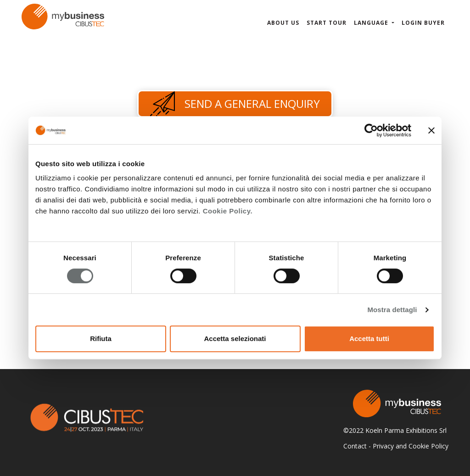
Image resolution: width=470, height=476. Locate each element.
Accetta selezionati (235, 339)
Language (372, 23)
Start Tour (327, 23)
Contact (355, 446)
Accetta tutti (369, 339)
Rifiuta (101, 339)
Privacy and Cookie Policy (411, 446)
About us (283, 23)
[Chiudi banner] (431, 130)
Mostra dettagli (392, 310)
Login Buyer (423, 23)
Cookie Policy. (228, 211)
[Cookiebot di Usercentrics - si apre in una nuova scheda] (371, 130)
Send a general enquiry (235, 104)
